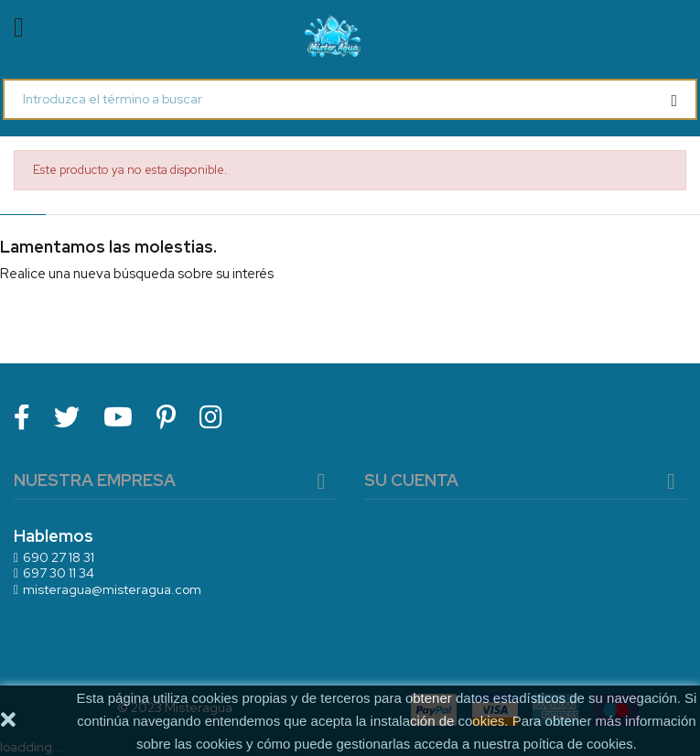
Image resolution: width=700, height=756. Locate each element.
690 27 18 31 (59, 557)
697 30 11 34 (59, 573)
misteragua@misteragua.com (112, 589)
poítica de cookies (578, 744)
